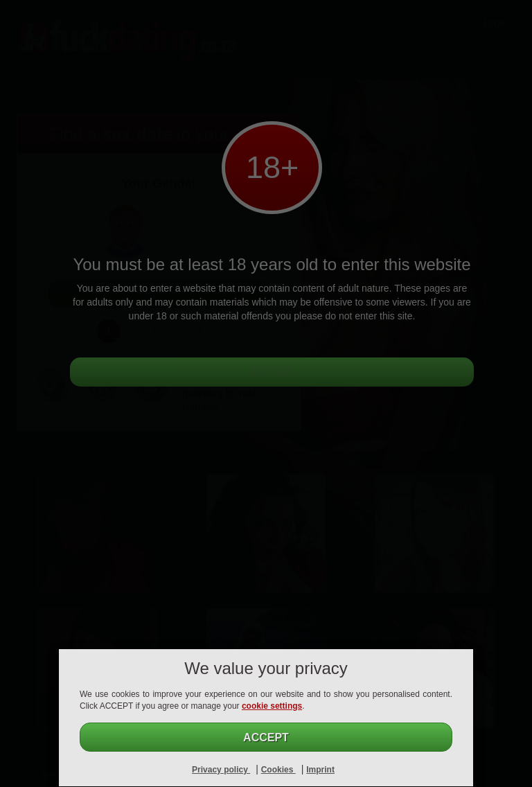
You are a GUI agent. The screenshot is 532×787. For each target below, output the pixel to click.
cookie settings (272, 706)
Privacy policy (221, 770)
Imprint (320, 770)
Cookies (278, 770)
